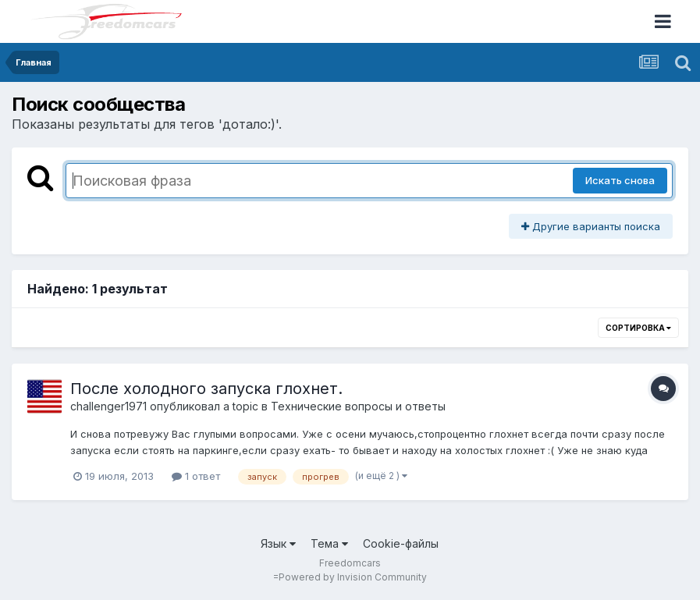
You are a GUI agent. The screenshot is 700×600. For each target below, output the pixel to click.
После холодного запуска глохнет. (206, 389)
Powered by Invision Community (353, 577)
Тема (329, 543)
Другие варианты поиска (591, 226)
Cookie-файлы (401, 543)
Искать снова (620, 180)
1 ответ (196, 476)
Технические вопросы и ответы (358, 406)
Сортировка (638, 328)
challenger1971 (108, 406)
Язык (278, 543)
